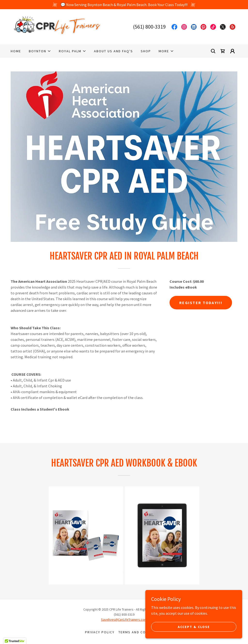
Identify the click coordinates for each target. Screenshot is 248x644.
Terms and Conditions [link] (141, 632)
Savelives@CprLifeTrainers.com (124, 620)
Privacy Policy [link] (100, 632)
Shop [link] (146, 51)
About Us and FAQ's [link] (113, 51)
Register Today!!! (201, 303)
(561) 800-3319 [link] (149, 27)
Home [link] (16, 51)
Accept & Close (194, 627)
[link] (58, 26)
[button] (40, 51)
